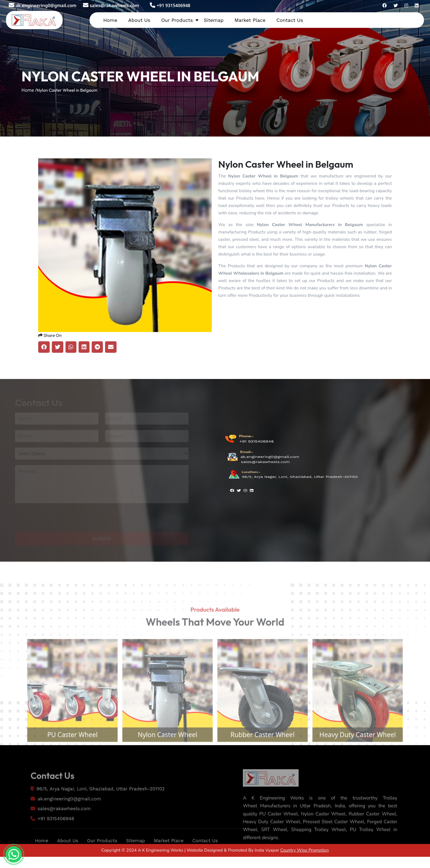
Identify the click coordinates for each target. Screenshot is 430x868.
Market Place (250, 20)
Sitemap (214, 20)
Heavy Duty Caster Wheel (370, 752)
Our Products (177, 20)
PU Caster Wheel (60, 752)
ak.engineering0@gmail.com (43, 5)
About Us (139, 20)
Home (110, 20)
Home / (29, 90)
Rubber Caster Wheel (267, 752)
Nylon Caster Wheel (164, 752)
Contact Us (290, 20)
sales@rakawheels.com (111, 5)
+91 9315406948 (170, 5)
